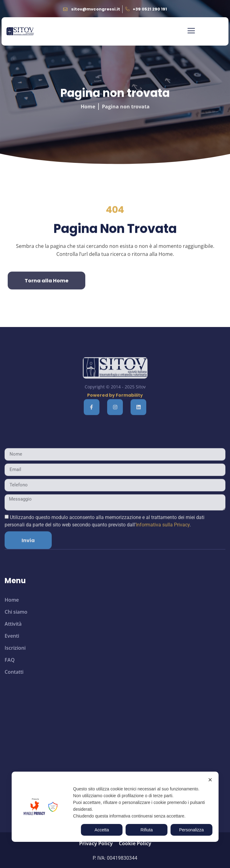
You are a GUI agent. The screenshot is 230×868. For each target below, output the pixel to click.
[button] (191, 31)
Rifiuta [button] (147, 830)
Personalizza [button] (192, 830)
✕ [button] (210, 780)
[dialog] (115, 807)
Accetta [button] (102, 830)
